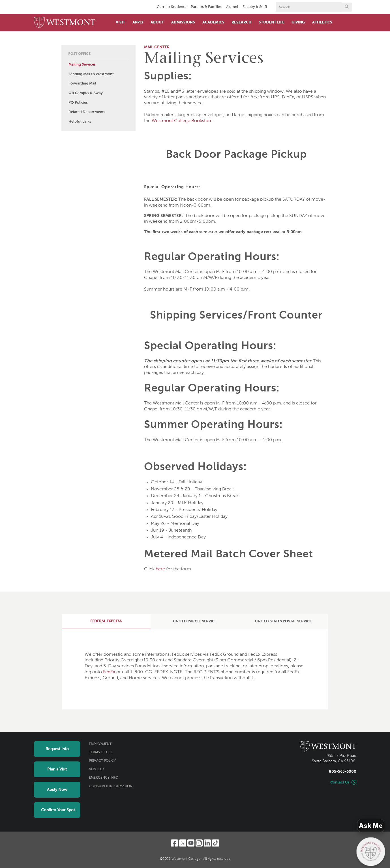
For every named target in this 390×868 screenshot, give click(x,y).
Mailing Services (82, 65)
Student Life (272, 22)
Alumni (232, 7)
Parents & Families (206, 7)
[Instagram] (199, 843)
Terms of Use (101, 752)
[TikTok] (216, 843)
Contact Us (340, 783)
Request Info (57, 749)
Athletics (322, 22)
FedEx (109, 672)
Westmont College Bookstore (182, 121)
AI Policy (97, 769)
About (157, 22)
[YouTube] (191, 843)
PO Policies (78, 103)
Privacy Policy (102, 761)
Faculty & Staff (255, 7)
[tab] (106, 621)
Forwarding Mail (82, 84)
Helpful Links (80, 122)
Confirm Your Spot (58, 810)
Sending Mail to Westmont (91, 74)
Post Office (79, 54)
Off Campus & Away (86, 93)
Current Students (172, 7)
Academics (213, 22)
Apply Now (57, 790)
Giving (298, 22)
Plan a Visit (57, 769)
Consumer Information (111, 786)
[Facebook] (174, 843)
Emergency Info (104, 778)
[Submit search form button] (347, 7)
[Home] (65, 23)
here (160, 569)
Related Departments (87, 112)
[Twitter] (183, 843)
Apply (138, 22)
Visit (120, 22)
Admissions (183, 22)
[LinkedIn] (207, 843)
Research (241, 22)
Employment (100, 744)
